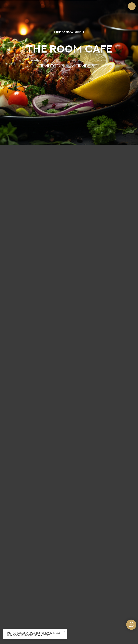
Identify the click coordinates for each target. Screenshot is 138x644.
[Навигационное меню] (132, 6)
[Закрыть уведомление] (64, 631)
